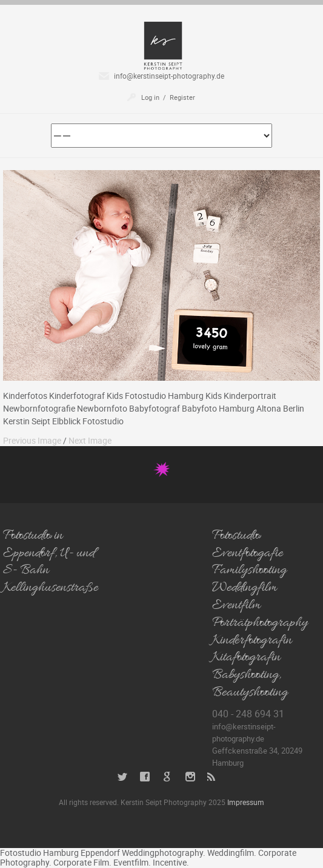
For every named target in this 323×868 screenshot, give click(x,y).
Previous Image (32, 440)
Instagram (190, 777)
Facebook (145, 777)
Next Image (90, 440)
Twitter (123, 777)
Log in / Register (168, 97)
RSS (212, 777)
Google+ (168, 777)
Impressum (246, 802)
